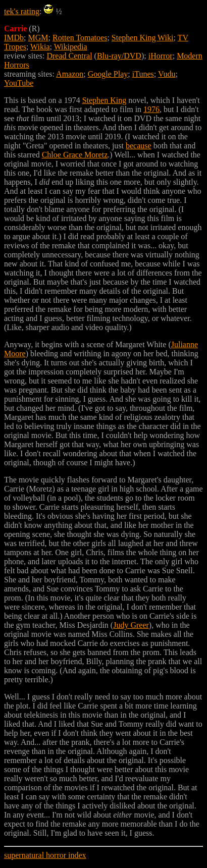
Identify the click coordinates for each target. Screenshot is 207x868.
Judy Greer (131, 625)
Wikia (40, 47)
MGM (38, 38)
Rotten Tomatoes (80, 38)
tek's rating (22, 11)
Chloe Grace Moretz (75, 155)
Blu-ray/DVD (119, 56)
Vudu (167, 74)
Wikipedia (71, 47)
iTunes (143, 74)
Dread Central (69, 56)
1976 (151, 109)
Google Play (108, 74)
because (139, 146)
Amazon (70, 74)
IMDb (14, 38)
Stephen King (105, 100)
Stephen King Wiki (143, 38)
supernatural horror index (45, 855)
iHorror (161, 56)
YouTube (19, 83)
